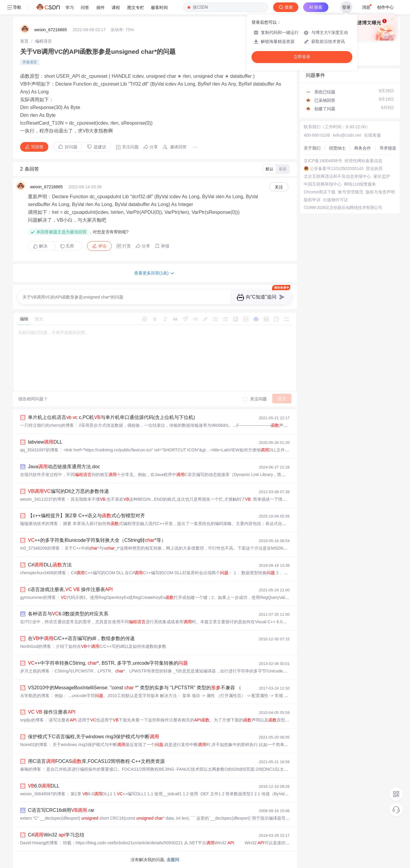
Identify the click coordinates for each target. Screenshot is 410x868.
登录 (346, 7)
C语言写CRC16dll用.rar (61, 810)
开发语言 (30, 62)
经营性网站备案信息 (363, 161)
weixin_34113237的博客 (43, 499)
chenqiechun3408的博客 (43, 573)
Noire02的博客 (34, 745)
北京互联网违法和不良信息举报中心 (337, 176)
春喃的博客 (31, 769)
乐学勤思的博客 (35, 696)
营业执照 (374, 168)
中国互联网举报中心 (323, 184)
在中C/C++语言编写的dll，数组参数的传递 (81, 638)
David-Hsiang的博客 (39, 843)
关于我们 (312, 148)
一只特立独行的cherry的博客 (47, 425)
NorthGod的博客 (36, 646)
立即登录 (302, 57)
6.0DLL (44, 786)
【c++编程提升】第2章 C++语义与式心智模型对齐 (86, 516)
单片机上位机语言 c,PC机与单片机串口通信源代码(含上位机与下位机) (111, 417)
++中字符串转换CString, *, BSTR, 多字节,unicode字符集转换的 (108, 663)
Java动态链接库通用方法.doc (64, 467)
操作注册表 (52, 712)
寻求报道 (388, 148)
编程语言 (44, 41)
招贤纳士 (337, 148)
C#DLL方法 (50, 565)
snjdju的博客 (32, 720)
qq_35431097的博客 (39, 450)
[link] (24, 41)
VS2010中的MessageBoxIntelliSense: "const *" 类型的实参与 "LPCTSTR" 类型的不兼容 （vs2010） (145, 688)
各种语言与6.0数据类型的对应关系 (68, 614)
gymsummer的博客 (38, 597)
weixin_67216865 (51, 30)
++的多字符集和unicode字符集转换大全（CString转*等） (97, 540)
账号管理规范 (351, 192)
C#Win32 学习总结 (56, 835)
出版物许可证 (336, 200)
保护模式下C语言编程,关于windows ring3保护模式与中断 (93, 737)
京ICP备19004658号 (323, 161)
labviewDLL (45, 442)
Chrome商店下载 (320, 192)
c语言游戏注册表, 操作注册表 (70, 589)
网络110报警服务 (360, 184)
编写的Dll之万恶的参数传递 (68, 491)
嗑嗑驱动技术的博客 (39, 524)
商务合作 (363, 148)
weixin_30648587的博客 (43, 794)
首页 (24, 41)
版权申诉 (312, 200)
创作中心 (385, 7)
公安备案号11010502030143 (337, 168)
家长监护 (382, 176)
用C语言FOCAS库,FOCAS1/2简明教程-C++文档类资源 (96, 761)
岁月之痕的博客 (35, 671)
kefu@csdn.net (347, 135)
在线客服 (372, 135)
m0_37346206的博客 (40, 548)
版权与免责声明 (380, 192)
